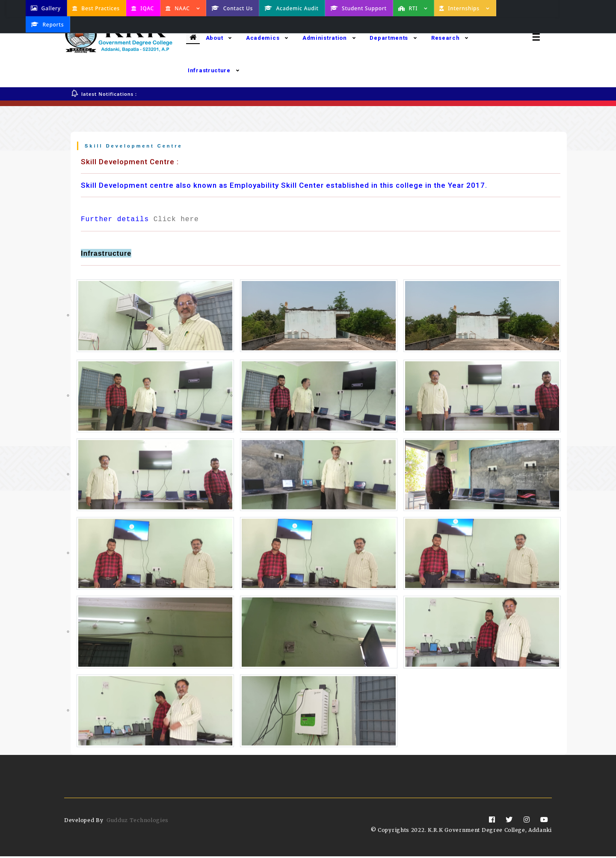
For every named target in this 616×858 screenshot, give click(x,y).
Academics (267, 38)
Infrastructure (214, 70)
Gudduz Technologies (138, 822)
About (219, 38)
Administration (329, 38)
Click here (176, 221)
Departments (393, 38)
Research (450, 38)
